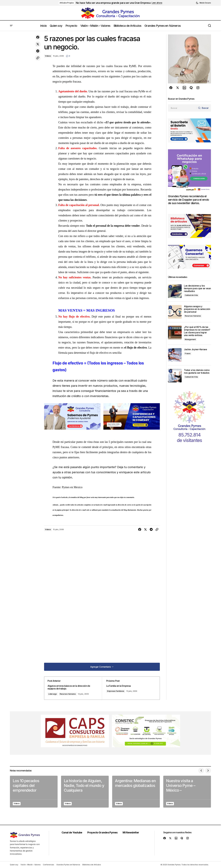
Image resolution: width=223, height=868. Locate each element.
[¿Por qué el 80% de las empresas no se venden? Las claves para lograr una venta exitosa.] (175, 333)
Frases (188, 353)
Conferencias (49, 865)
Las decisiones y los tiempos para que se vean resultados (197, 288)
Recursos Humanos (70, 694)
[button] (203, 3)
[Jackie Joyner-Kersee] (175, 355)
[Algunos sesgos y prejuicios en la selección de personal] (175, 312)
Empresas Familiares (117, 691)
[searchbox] (182, 108)
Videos (48, 56)
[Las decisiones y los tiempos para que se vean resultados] (175, 291)
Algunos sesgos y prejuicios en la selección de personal (197, 309)
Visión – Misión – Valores (31, 865)
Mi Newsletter (132, 833)
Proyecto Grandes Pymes (103, 833)
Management (190, 339)
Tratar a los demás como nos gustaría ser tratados (197, 371)
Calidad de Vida (191, 295)
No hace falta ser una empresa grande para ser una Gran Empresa (113, 3)
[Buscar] (203, 108)
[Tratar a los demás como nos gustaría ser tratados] (175, 376)
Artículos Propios (67, 3)
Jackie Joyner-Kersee (196, 349)
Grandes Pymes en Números (68, 865)
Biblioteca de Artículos (92, 865)
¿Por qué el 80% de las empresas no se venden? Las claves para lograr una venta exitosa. (197, 331)
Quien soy (14, 865)
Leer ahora (157, 3)
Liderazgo (55, 694)
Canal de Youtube (73, 833)
